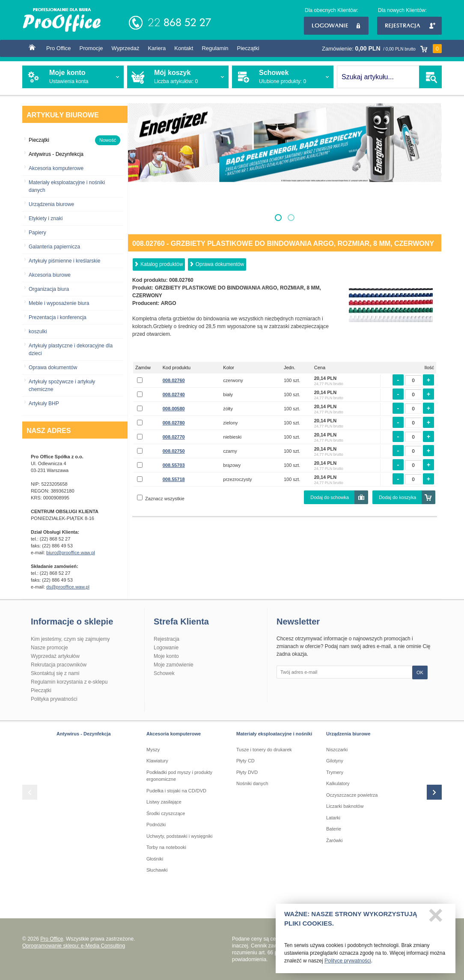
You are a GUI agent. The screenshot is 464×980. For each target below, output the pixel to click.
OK (420, 672)
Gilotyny (335, 761)
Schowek (164, 673)
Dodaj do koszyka (397, 497)
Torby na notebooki (166, 847)
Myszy (153, 750)
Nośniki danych (252, 783)
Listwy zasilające (164, 802)
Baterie (334, 829)
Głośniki (155, 859)
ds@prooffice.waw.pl (68, 587)
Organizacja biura (49, 289)
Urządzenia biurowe (51, 204)
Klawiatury (157, 761)
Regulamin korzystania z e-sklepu (69, 682)
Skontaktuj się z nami (55, 673)
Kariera (157, 48)
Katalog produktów (162, 264)
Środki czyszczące (166, 813)
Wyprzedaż (125, 48)
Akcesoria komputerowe (56, 168)
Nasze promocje (49, 648)
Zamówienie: (382, 49)
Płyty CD (245, 761)
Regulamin (215, 48)
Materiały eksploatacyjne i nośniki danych (67, 186)
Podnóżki (156, 825)
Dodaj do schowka (330, 497)
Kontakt (184, 48)
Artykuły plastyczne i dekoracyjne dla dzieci (71, 350)
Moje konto (166, 656)
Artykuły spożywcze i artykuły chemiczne (62, 385)
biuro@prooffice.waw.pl (71, 553)
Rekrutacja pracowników (59, 665)
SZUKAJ (430, 77)
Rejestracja (409, 26)
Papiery (37, 233)
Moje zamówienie (174, 665)
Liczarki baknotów (345, 806)
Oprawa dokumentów (53, 367)
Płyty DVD (247, 772)
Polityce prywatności (348, 964)
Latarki (333, 818)
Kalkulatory (338, 783)
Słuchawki (157, 870)
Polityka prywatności (54, 699)
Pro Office (59, 48)
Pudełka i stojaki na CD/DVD (176, 791)
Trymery (335, 772)
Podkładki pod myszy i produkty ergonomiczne (179, 776)
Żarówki (335, 840)
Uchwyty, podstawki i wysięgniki (179, 836)
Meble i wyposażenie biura (59, 303)
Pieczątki (248, 48)
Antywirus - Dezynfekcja (84, 734)
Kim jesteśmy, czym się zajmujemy (70, 639)
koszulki (38, 332)
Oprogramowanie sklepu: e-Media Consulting (74, 946)
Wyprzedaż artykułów (55, 656)
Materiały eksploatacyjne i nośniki (274, 734)
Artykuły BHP (44, 403)
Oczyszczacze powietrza (352, 795)
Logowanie (336, 26)
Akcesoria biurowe (50, 275)
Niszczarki (337, 750)
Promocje (91, 48)
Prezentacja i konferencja (58, 317)
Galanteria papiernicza (54, 247)
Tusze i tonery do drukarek (264, 750)
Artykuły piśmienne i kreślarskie (64, 261)
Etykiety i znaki (46, 218)
